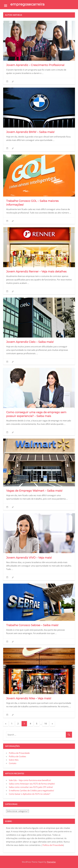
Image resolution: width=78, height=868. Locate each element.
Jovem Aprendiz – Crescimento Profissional (35, 65)
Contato (13, 763)
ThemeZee (51, 862)
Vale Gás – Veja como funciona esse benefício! (30, 780)
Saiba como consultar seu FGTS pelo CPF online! (31, 787)
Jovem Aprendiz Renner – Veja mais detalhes (36, 272)
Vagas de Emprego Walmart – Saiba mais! (35, 491)
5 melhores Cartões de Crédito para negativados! (31, 791)
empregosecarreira (27, 4)
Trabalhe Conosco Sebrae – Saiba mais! (33, 625)
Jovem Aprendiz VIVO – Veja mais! (29, 558)
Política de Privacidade (19, 753)
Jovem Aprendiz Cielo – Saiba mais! (30, 342)
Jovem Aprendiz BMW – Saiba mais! (31, 132)
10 (46, 724)
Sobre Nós (14, 760)
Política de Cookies (17, 756)
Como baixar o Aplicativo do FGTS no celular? (30, 794)
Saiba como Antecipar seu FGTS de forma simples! (32, 784)
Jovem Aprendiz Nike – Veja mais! (29, 698)
